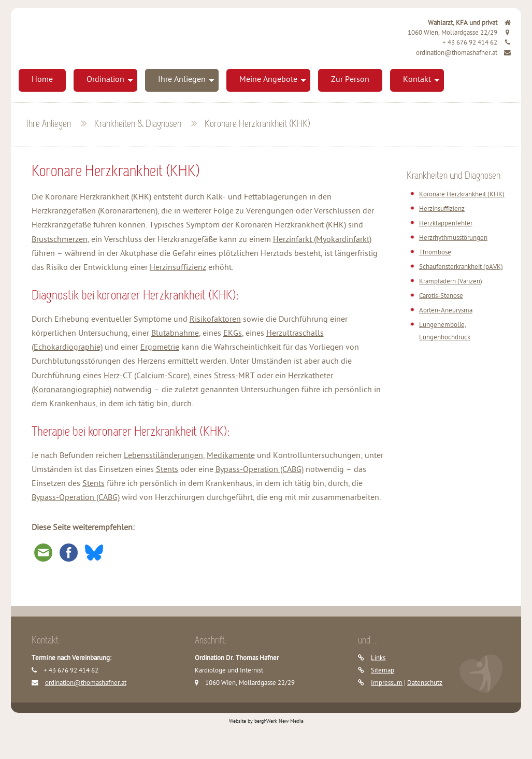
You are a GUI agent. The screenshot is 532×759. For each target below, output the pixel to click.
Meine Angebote (268, 80)
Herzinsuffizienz (178, 268)
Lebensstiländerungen (163, 456)
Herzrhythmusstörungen (453, 238)
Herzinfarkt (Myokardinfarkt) (322, 240)
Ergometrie (160, 348)
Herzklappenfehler (446, 224)
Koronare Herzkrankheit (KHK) (257, 124)
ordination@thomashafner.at (464, 53)
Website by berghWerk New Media (266, 721)
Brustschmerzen (60, 240)
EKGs (233, 334)
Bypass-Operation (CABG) (260, 470)
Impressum (387, 683)
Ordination (105, 80)
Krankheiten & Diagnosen (138, 124)
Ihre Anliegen (182, 80)
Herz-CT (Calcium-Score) (147, 376)
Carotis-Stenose (441, 296)
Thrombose (435, 253)
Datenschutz (425, 683)
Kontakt (417, 80)
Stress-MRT (234, 376)
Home (42, 80)
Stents (167, 470)
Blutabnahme (175, 334)
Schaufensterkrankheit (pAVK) (461, 267)
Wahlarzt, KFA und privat (470, 23)
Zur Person (350, 80)
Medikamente (231, 456)
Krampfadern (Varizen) (451, 282)
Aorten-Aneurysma (446, 311)
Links (378, 658)
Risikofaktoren (215, 320)
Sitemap (383, 671)
